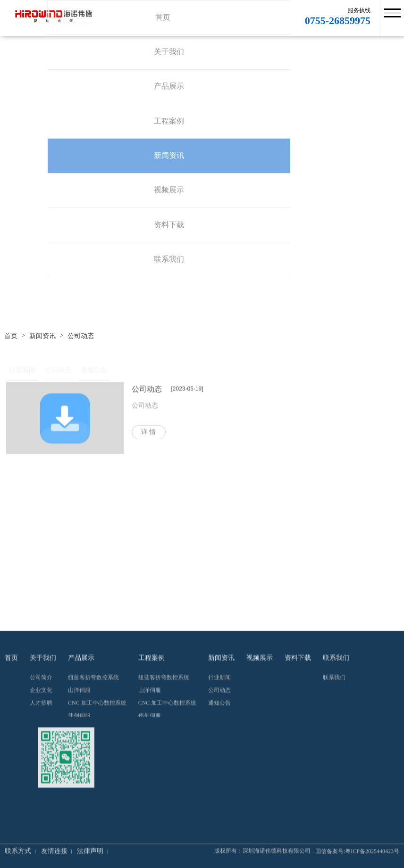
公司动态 (81, 336)
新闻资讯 (42, 336)
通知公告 (94, 372)
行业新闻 (22, 372)
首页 (11, 336)
